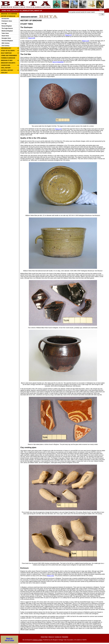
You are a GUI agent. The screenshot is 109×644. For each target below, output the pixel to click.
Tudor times (5, 33)
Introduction (5, 19)
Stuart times (5, 36)
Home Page (44, 637)
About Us (51, 637)
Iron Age (4, 23)
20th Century (5, 43)
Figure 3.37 (68, 35)
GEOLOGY (4, 73)
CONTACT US (17, 11)
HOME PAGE (6, 11)
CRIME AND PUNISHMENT (9, 56)
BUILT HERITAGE (6, 53)
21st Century (5, 46)
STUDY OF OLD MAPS (8, 51)
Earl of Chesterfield (58, 62)
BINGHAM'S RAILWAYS (8, 63)
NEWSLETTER (28, 11)
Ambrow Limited (37, 640)
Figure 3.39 (31, 38)
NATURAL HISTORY (7, 70)
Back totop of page (9, 639)
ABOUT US (38, 11)
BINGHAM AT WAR (7, 60)
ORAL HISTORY (6, 68)
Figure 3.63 (50, 576)
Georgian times (6, 38)
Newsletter (65, 637)
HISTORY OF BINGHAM (8, 16)
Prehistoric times (7, 21)
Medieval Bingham (7, 31)
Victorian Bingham (7, 41)
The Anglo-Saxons (7, 28)
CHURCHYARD (6, 65)
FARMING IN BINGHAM (8, 58)
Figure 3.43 (58, 129)
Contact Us (58, 637)
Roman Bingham (7, 26)
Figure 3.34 (85, 41)
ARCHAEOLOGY (6, 48)
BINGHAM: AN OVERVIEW (9, 14)
